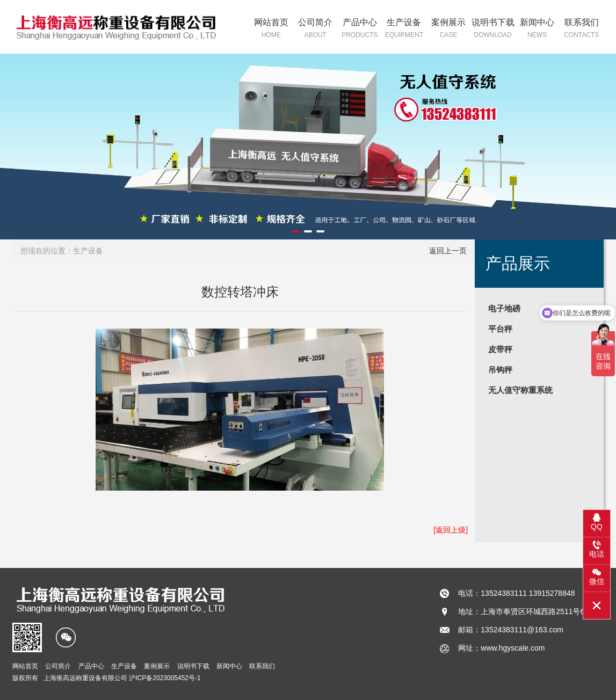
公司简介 (316, 29)
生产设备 (404, 29)
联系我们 (581, 29)
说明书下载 (493, 29)
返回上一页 (448, 251)
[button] (296, 231)
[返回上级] (451, 530)
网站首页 (271, 29)
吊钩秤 (500, 370)
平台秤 (500, 329)
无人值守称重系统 (520, 390)
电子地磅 (504, 308)
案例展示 (449, 29)
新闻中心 (537, 29)
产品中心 (360, 29)
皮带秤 (500, 349)
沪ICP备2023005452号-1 (165, 678)
